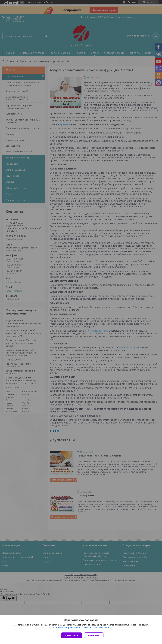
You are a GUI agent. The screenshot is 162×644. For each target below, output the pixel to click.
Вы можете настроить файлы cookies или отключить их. (80, 628)
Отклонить (95, 635)
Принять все (71, 635)
